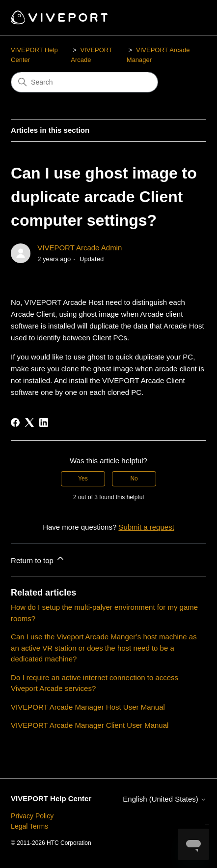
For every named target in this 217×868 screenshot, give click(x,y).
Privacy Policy (32, 816)
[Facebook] (15, 422)
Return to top (38, 559)
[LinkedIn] (44, 422)
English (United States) (164, 799)
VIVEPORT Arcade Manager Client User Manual (90, 725)
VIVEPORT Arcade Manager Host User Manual (88, 707)
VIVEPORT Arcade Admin (80, 248)
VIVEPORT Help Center (51, 798)
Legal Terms (29, 826)
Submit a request (146, 527)
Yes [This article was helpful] (83, 479)
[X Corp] (29, 422)
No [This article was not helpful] (134, 479)
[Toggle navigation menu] (189, 18)
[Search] (84, 82)
